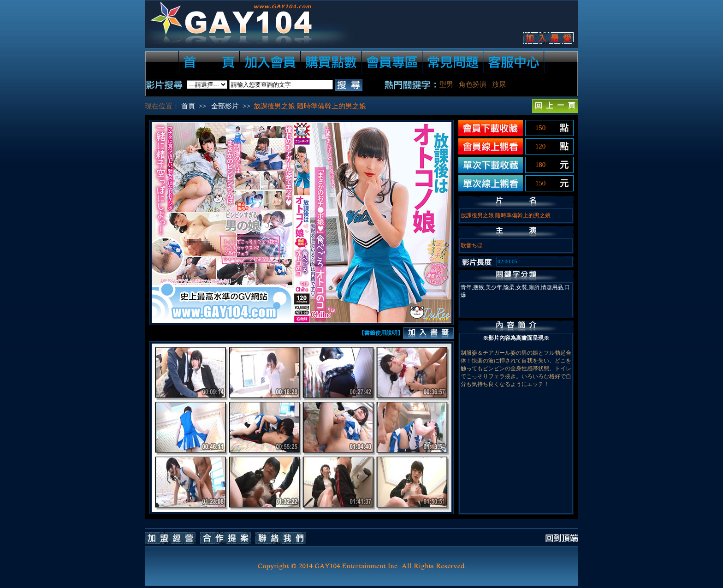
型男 (446, 84)
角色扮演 (473, 84)
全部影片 (225, 106)
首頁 (188, 106)
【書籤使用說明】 (381, 333)
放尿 (499, 84)
